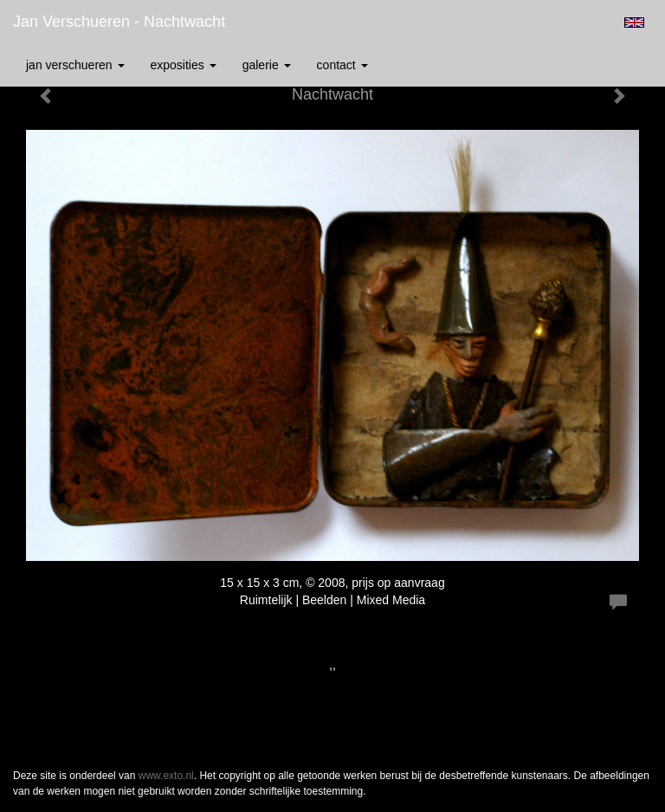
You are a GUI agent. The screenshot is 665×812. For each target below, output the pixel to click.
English (634, 23)
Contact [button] (342, 65)
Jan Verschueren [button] (75, 65)
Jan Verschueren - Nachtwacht (119, 22)
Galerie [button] (267, 65)
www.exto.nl (166, 776)
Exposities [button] (184, 65)
